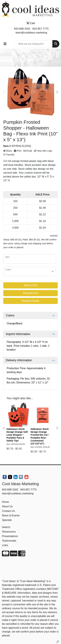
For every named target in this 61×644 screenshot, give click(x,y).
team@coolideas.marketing (31, 33)
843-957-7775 (41, 29)
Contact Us (8, 511)
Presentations (10, 536)
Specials (7, 520)
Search (6, 527)
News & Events (11, 515)
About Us (7, 506)
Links (5, 545)
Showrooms (9, 532)
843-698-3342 (22, 29)
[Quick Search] (33, 44)
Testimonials (9, 541)
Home (5, 502)
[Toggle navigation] (5, 44)
